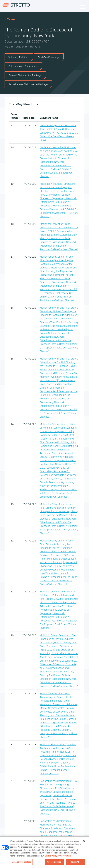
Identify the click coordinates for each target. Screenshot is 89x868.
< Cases (10, 19)
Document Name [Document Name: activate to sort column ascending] (49, 118)
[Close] (84, 841)
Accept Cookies (54, 862)
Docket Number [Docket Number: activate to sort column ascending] (15, 116)
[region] (44, 852)
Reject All (75, 862)
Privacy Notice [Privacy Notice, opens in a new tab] (64, 856)
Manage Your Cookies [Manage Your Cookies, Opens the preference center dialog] (21, 862)
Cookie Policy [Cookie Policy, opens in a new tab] (51, 856)
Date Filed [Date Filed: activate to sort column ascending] (29, 118)
